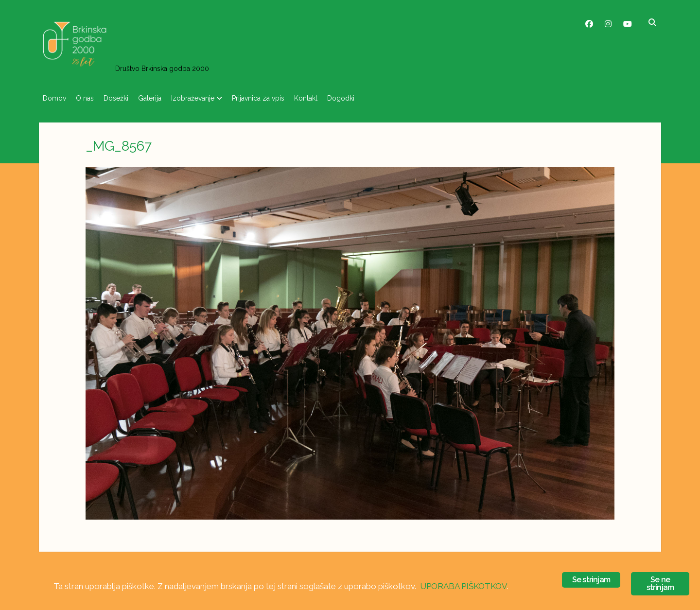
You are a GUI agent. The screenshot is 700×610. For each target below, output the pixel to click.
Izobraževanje (212, 98)
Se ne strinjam (660, 584)
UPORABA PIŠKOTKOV (464, 586)
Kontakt (335, 98)
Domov (54, 98)
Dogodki (375, 98)
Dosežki (126, 98)
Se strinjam (591, 580)
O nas (90, 98)
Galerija (164, 98)
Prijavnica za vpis (282, 98)
